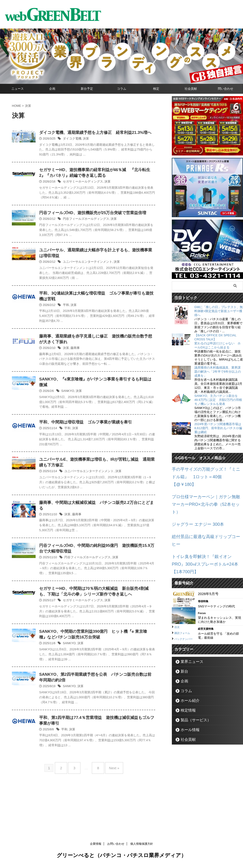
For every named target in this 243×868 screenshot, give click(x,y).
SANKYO (91, 418)
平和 (89, 326)
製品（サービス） (192, 685)
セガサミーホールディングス (105, 194)
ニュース (18, 89)
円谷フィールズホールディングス (108, 238)
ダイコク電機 (95, 145)
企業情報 (96, 846)
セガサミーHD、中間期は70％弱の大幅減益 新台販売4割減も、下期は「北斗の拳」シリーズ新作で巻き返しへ (108, 627)
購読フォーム (184, 593)
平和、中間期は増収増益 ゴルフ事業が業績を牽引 (107, 450)
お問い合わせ (116, 846)
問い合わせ (226, 89)
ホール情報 (188, 695)
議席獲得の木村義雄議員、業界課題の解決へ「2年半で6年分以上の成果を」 (218, 372)
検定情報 (186, 675)
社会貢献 (191, 89)
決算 (108, 145)
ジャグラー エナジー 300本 (194, 504)
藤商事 (98, 370)
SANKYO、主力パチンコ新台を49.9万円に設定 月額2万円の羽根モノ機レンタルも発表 (218, 400)
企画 (52, 89)
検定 (156, 89)
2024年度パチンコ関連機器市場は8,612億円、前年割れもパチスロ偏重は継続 (218, 428)
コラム (122, 89)
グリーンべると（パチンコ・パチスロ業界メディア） (121, 857)
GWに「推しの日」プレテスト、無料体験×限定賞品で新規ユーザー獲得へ (219, 311)
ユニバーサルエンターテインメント (109, 282)
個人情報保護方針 (142, 846)
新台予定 (87, 89)
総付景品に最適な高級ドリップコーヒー (204, 515)
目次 (178, 587)
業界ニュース (189, 627)
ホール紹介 (188, 666)
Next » (110, 807)
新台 (183, 636)
